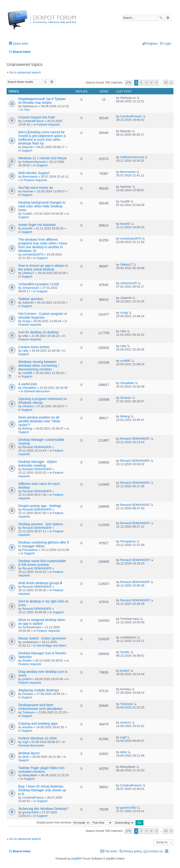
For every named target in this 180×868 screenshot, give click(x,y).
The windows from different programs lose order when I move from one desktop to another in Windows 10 (43, 245)
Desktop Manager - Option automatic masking (37, 464)
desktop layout (29, 753)
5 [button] (157, 83)
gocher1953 (30, 812)
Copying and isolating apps (38, 723)
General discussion (37, 391)
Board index (22, 851)
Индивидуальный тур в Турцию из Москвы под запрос (42, 101)
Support (27, 150)
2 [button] (141, 83)
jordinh (27, 679)
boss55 (27, 228)
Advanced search (168, 18)
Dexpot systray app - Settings (40, 506)
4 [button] (152, 83)
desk (25, 757)
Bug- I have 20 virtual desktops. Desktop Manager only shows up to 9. (42, 790)
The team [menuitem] (111, 851)
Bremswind (30, 177)
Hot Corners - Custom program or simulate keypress (43, 316)
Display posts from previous (63, 822)
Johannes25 (31, 288)
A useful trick (28, 384)
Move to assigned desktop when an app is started (42, 622)
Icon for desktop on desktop (38, 332)
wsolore (28, 727)
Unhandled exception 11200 (39, 284)
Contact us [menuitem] (155, 851)
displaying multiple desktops (39, 690)
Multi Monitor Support (34, 173)
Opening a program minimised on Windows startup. (43, 401)
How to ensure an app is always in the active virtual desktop (43, 267)
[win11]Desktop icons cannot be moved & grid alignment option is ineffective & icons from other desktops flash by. (42, 138)
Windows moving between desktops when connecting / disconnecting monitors (39, 365)
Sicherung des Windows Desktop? (43, 809)
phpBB (75, 859)
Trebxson (29, 712)
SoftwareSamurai (34, 162)
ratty (25, 351)
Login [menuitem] (167, 44)
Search (161, 18)
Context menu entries (34, 347)
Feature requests (48, 124)
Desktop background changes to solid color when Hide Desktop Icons (42, 206)
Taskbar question (31, 299)
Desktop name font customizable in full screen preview (42, 563)
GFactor (28, 406)
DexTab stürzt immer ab (36, 188)
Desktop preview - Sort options (41, 524)
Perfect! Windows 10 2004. (38, 738)
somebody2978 (33, 254)
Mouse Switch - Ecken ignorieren (42, 638)
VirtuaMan (29, 388)
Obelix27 (28, 273)
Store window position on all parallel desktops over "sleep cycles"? (39, 421)
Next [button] (171, 83)
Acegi (26, 321)
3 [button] (146, 83)
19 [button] (166, 83)
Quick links (21, 44)
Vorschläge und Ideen (52, 645)
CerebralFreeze (33, 121)
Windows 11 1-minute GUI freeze (42, 158)
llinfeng (27, 428)
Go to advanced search (25, 72)
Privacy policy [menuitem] (133, 851)
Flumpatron (30, 550)
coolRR (27, 373)
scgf (25, 742)
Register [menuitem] (152, 44)
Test (27, 110)
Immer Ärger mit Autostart (37, 225)
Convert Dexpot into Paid (37, 117)
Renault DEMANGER (37, 447)
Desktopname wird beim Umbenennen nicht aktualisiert (40, 707)
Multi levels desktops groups (39, 583)
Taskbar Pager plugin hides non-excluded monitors (42, 770)
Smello (27, 661)
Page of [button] (128, 83)
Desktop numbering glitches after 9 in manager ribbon (44, 544)
